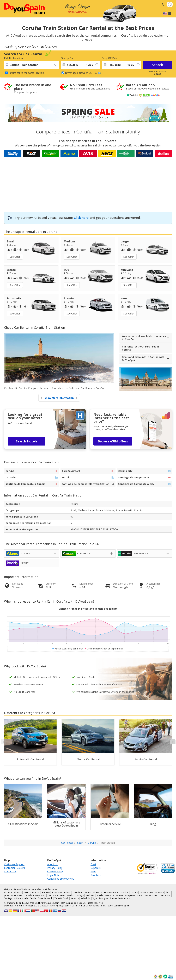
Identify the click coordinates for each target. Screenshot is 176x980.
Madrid (71, 895)
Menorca (110, 895)
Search (157, 65)
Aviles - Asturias (32, 892)
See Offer (15, 257)
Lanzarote (53, 895)
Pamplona (130, 895)
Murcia (120, 895)
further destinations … (121, 898)
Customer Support (14, 864)
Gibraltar (124, 892)
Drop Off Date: (110, 58)
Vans (93, 871)
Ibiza (168, 892)
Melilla (100, 895)
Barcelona (57, 892)
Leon (63, 895)
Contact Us (10, 871)
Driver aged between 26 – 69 (83, 73)
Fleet (93, 864)
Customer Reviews (14, 868)
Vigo (95, 898)
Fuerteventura (111, 892)
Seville (33, 898)
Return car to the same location (26, 73)
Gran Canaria (146, 892)
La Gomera (17, 895)
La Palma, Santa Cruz (35, 895)
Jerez (7, 895)
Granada (159, 892)
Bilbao (67, 892)
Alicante (8, 892)
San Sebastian (151, 895)
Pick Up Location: (14, 58)
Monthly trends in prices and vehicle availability (88, 609)
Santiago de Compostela (16, 898)
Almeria (18, 892)
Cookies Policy (55, 871)
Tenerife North (45, 898)
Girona (134, 892)
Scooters (96, 875)
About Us (52, 864)
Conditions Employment (61, 879)
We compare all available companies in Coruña (144, 338)
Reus (140, 895)
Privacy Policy (55, 868)
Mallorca (90, 895)
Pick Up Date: (68, 58)
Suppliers (96, 868)
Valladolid (86, 898)
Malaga (80, 895)
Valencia (75, 898)
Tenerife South (62, 898)
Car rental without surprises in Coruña (140, 348)
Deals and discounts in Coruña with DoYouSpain (143, 359)
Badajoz (46, 892)
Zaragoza (104, 898)
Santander (166, 895)
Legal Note (53, 875)
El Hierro (98, 892)
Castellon (77, 892)
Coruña (88, 892)
